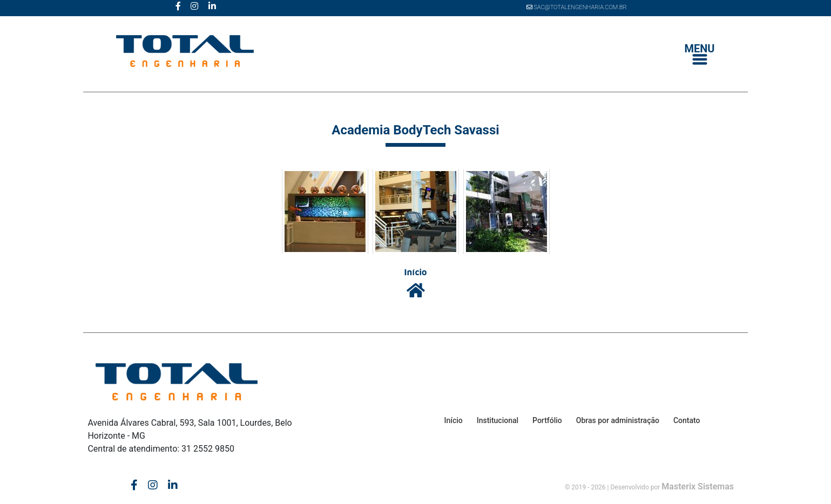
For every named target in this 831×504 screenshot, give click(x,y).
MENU (700, 54)
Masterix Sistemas (698, 486)
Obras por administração (618, 420)
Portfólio (547, 420)
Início (453, 420)
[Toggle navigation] (700, 55)
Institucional (498, 420)
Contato (687, 420)
